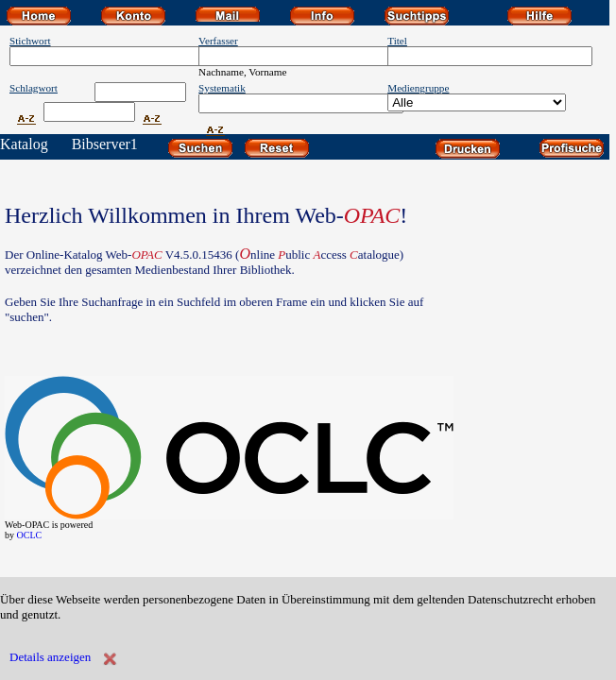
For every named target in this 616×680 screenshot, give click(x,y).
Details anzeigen (50, 657)
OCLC (30, 535)
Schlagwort (34, 88)
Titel (397, 41)
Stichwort (30, 41)
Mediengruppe (418, 88)
